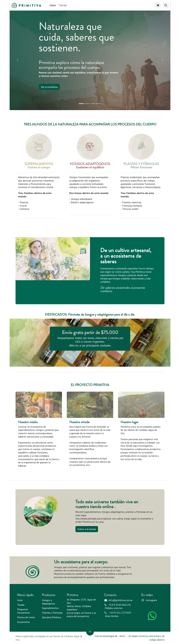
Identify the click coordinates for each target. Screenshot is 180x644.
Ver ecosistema (49, 87)
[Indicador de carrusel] (81, 104)
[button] (166, 5)
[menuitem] (53, 5)
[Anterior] (18, 60)
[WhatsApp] (152, 616)
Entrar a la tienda (87, 529)
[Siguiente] (162, 60)
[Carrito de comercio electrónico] (158, 5)
